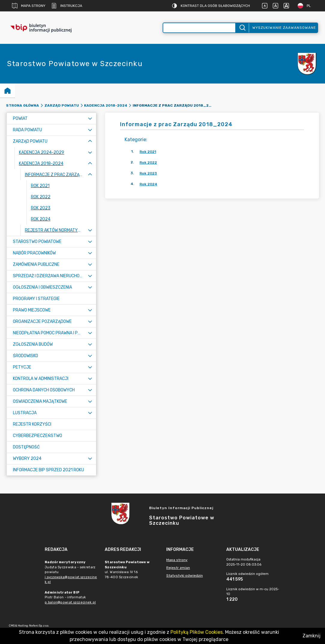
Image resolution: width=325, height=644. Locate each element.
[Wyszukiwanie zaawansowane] (199, 28)
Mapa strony (29, 6)
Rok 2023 (148, 173)
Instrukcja (67, 6)
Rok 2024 (148, 184)
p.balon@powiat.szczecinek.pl (70, 602)
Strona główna (23, 105)
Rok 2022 (148, 163)
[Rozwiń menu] (90, 118)
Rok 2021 (148, 152)
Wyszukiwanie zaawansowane (284, 28)
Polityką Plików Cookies (197, 632)
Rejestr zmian (178, 568)
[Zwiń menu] (90, 141)
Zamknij (311, 636)
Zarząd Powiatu (62, 105)
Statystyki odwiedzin (185, 576)
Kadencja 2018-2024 (106, 105)
